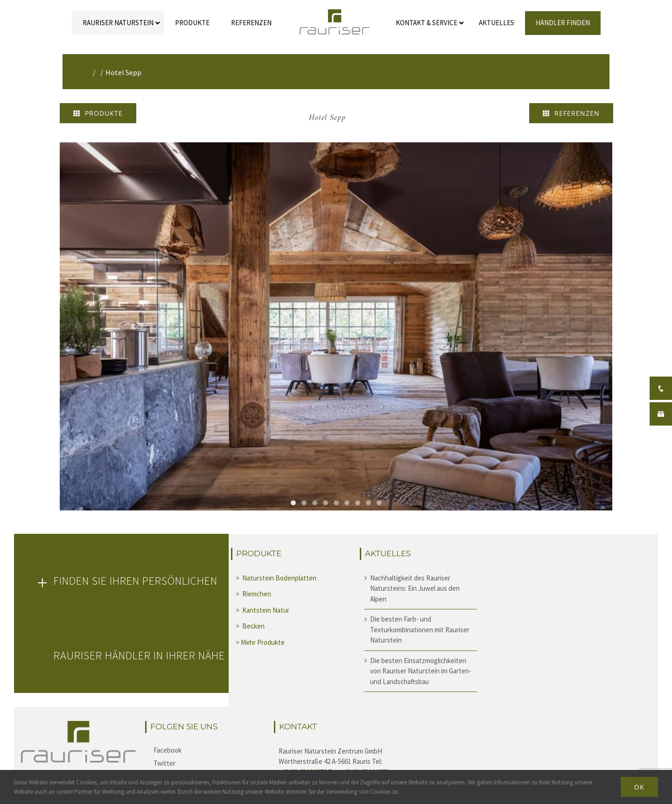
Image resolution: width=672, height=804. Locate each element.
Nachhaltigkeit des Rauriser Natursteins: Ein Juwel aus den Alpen (415, 588)
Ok (639, 787)
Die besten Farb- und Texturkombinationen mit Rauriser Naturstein (420, 629)
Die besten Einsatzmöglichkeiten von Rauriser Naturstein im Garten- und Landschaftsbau (421, 671)
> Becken (251, 626)
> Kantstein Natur (263, 610)
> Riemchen (254, 594)
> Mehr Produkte (260, 642)
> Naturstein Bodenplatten (276, 578)
